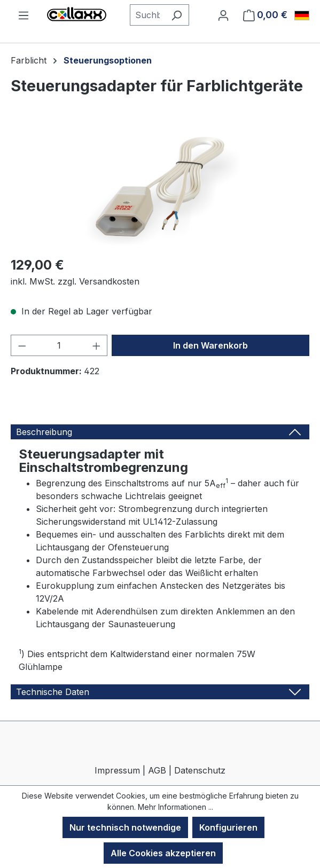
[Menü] (24, 15)
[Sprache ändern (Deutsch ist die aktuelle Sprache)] (302, 15)
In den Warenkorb (210, 345)
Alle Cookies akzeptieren (163, 853)
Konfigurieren (228, 827)
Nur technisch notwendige (125, 827)
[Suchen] (177, 15)
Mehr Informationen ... (175, 807)
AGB (157, 770)
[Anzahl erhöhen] (97, 345)
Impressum (117, 770)
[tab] (160, 432)
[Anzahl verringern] (22, 345)
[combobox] (147, 15)
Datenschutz (200, 770)
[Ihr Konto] (223, 15)
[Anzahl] (59, 345)
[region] (160, 187)
